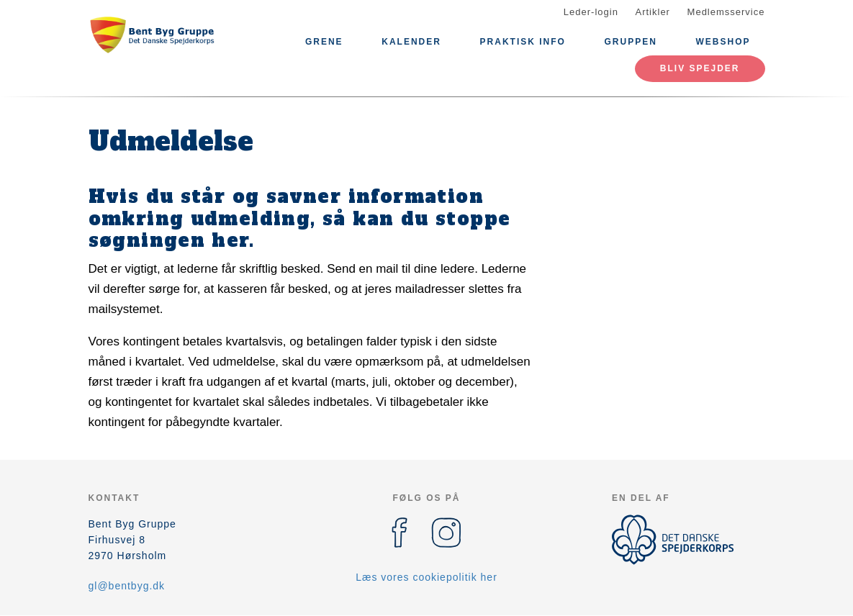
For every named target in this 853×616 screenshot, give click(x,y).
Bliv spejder (700, 68)
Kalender (411, 42)
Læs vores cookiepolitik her (426, 577)
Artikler (653, 12)
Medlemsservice (726, 12)
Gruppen (631, 42)
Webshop (723, 42)
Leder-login (591, 12)
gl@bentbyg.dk (127, 586)
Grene (324, 42)
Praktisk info (523, 42)
